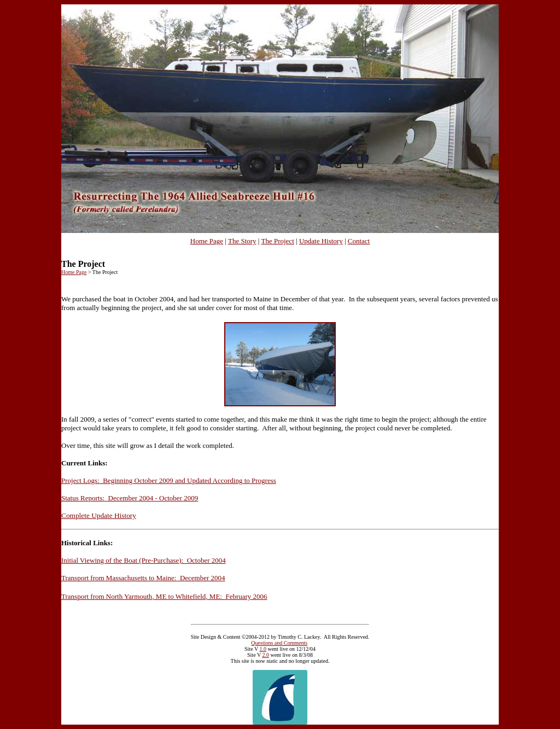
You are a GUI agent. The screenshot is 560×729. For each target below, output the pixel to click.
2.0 (266, 655)
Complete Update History (99, 515)
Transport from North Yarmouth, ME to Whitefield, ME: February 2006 (164, 596)
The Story (242, 241)
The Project (277, 241)
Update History (321, 241)
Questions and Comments (279, 643)
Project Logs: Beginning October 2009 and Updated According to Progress (169, 480)
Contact (359, 241)
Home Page (207, 241)
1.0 (263, 649)
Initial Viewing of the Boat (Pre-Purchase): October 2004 (144, 560)
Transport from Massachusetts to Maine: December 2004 (143, 578)
